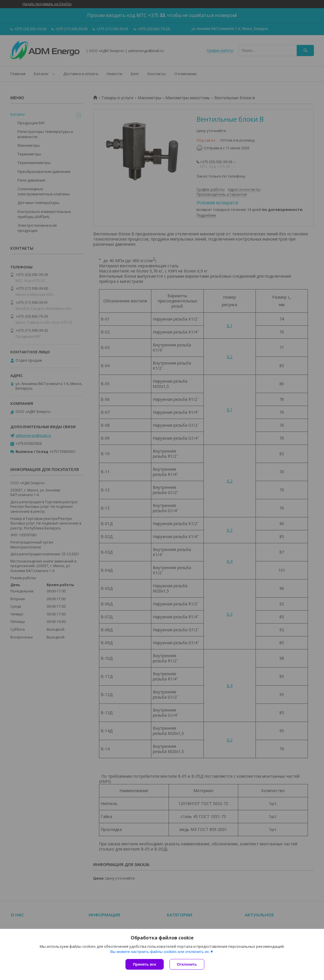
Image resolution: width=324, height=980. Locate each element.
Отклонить (187, 964)
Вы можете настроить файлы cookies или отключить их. (160, 952)
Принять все (145, 964)
